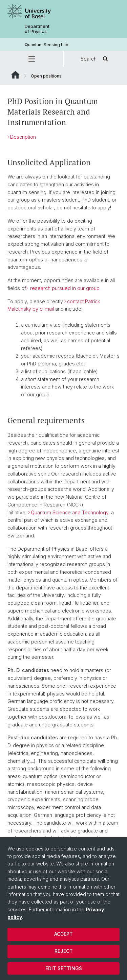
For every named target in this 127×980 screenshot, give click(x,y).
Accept (63, 934)
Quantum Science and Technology (70, 512)
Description (23, 136)
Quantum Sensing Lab (47, 45)
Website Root (15, 75)
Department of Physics (37, 29)
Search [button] (95, 59)
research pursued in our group (64, 288)
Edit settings (64, 968)
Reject (64, 951)
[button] (32, 59)
